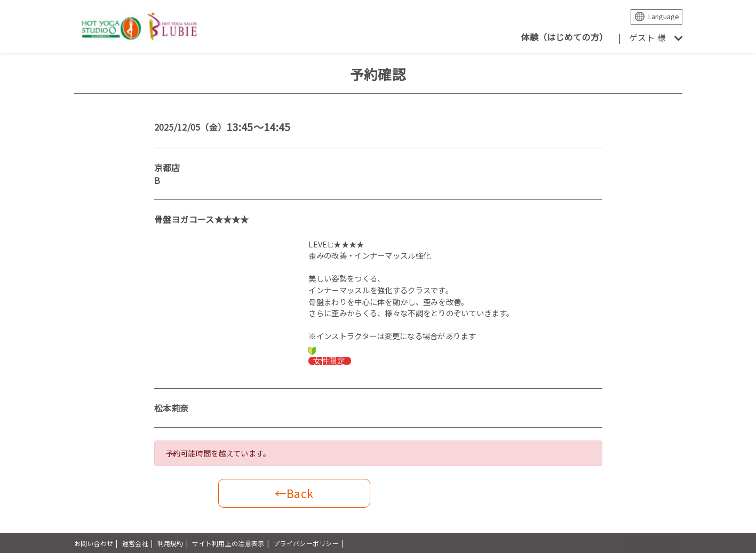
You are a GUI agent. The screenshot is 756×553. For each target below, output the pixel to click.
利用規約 (170, 543)
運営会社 (135, 543)
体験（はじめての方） (564, 37)
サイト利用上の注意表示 (228, 543)
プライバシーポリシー (306, 543)
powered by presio (653, 543)
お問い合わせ (94, 543)
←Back (294, 493)
